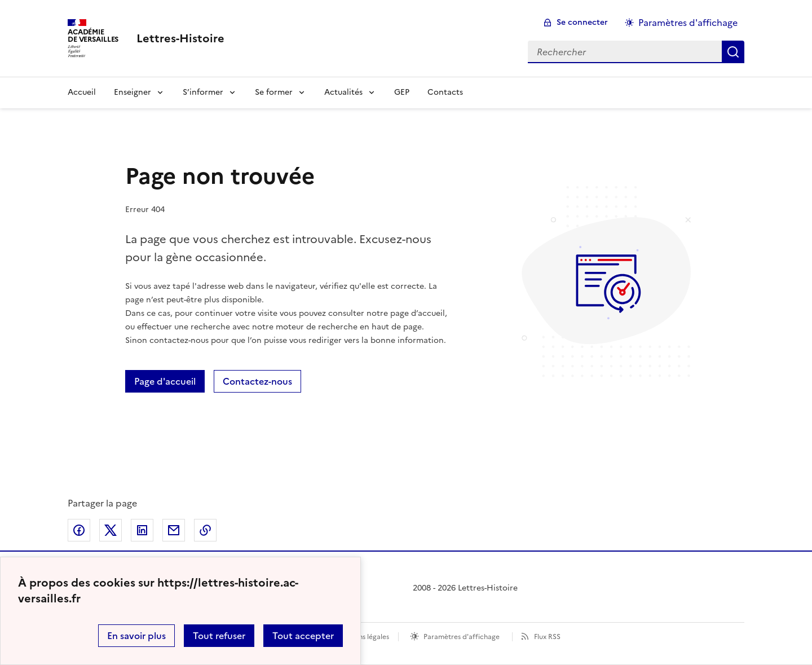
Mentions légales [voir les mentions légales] (362, 637)
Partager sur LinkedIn (142, 530)
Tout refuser (219, 636)
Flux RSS (547, 637)
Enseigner (133, 92)
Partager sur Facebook (79, 530)
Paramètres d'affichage (462, 637)
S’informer (203, 92)
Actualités (343, 92)
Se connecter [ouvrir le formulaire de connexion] (582, 22)
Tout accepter (303, 636)
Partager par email (174, 530)
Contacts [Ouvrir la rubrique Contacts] (445, 92)
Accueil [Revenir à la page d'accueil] (82, 92)
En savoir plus (136, 636)
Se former (274, 92)
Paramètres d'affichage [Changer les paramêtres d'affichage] (688, 23)
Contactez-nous (257, 381)
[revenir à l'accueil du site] (180, 38)
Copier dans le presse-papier (205, 530)
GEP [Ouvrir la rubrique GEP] (402, 92)
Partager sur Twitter (111, 530)
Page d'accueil (165, 381)
